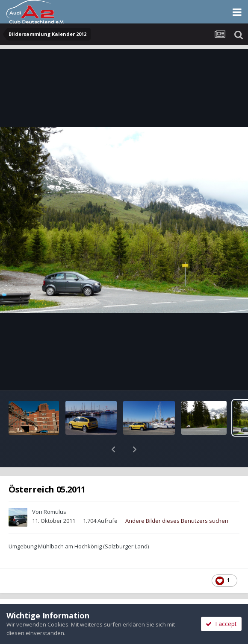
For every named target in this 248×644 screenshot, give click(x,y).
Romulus (55, 490)
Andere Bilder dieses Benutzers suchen (177, 498)
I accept (221, 624)
